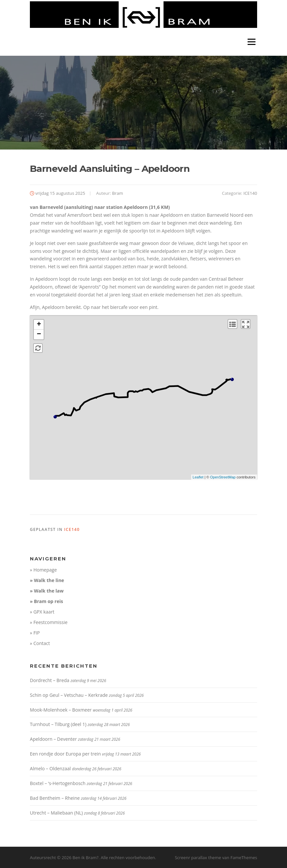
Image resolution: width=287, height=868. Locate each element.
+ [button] (39, 325)
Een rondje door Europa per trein (65, 754)
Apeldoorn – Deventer (53, 739)
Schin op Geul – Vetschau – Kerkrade (69, 695)
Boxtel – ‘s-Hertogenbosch (58, 783)
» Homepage (43, 570)
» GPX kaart (42, 612)
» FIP (35, 633)
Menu (251, 42)
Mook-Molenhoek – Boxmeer (61, 710)
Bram (117, 193)
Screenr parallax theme (198, 858)
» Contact (40, 643)
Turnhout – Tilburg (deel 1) (58, 724)
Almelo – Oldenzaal (50, 768)
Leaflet (198, 477)
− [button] (39, 334)
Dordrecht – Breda (50, 680)
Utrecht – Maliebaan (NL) (56, 813)
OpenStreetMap (223, 477)
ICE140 (250, 193)
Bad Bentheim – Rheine (55, 798)
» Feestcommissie (49, 622)
